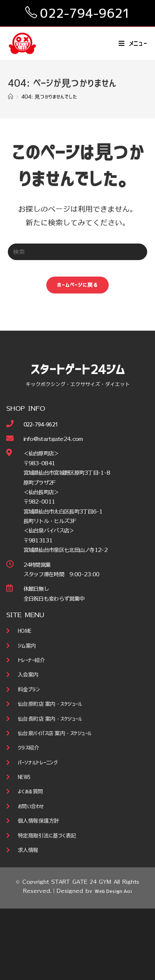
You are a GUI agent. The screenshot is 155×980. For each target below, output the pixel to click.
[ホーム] (11, 97)
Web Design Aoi (113, 891)
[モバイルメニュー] (133, 43)
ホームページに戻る (77, 285)
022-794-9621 (85, 13)
